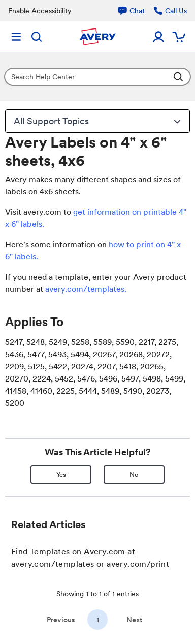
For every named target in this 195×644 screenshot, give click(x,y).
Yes (61, 474)
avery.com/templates (85, 289)
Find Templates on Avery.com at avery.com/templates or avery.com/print (90, 558)
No (134, 474)
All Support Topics (99, 121)
